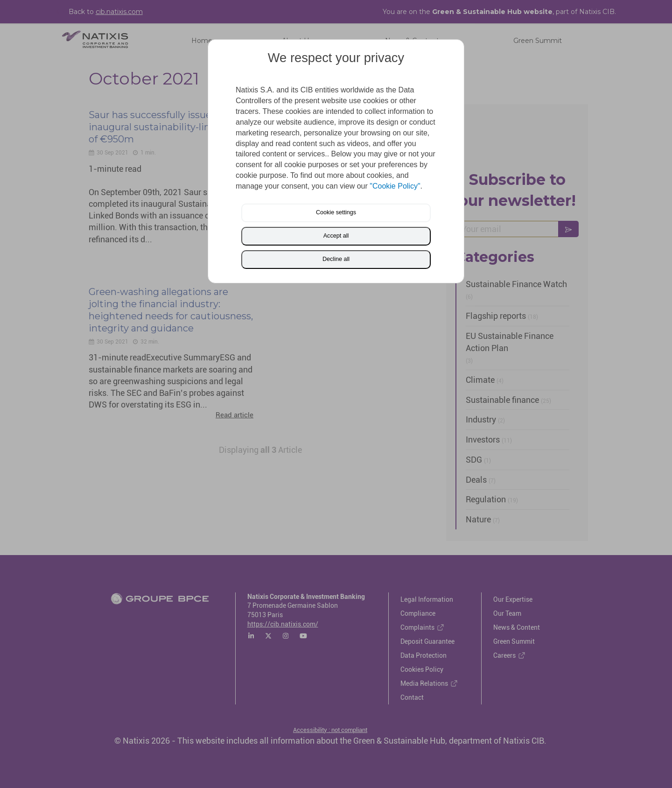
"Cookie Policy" (395, 186)
